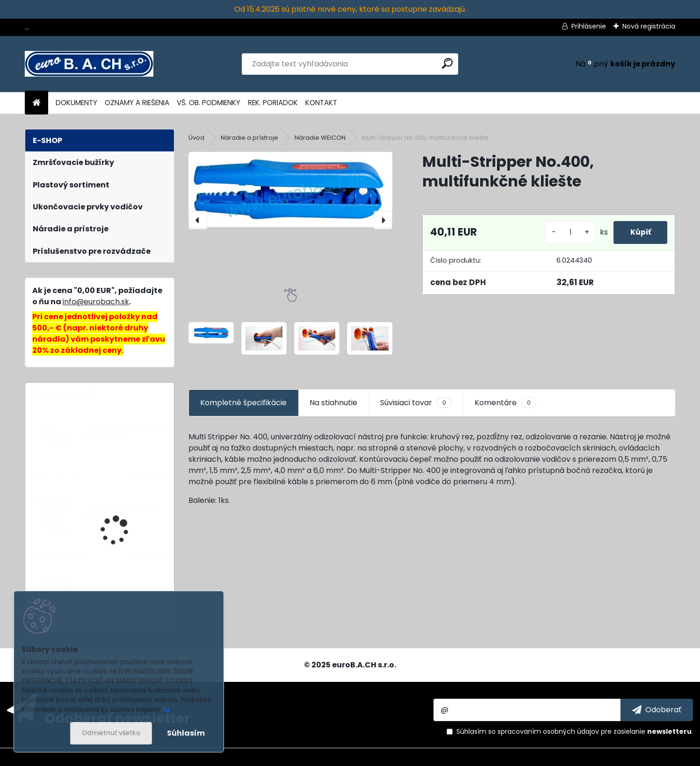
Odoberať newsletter (117, 718)
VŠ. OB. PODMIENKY (209, 103)
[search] (447, 63)
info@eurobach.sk (96, 302)
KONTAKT (321, 103)
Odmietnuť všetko (111, 733)
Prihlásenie (589, 26)
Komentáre (505, 403)
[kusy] (566, 233)
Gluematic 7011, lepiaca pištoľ (124, 511)
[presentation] (198, 220)
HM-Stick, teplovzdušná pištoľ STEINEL (125, 431)
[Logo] (89, 64)
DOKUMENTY (76, 103)
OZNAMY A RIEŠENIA (137, 103)
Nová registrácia (649, 26)
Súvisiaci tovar (416, 403)
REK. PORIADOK (273, 103)
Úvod (196, 138)
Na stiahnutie (333, 403)
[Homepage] (36, 103)
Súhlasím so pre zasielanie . (575, 731)
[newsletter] (657, 710)
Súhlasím (186, 733)
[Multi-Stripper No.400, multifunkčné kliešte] (291, 189)
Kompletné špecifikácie (243, 403)
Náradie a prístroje (249, 138)
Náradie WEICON (320, 138)
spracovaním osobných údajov (548, 731)
